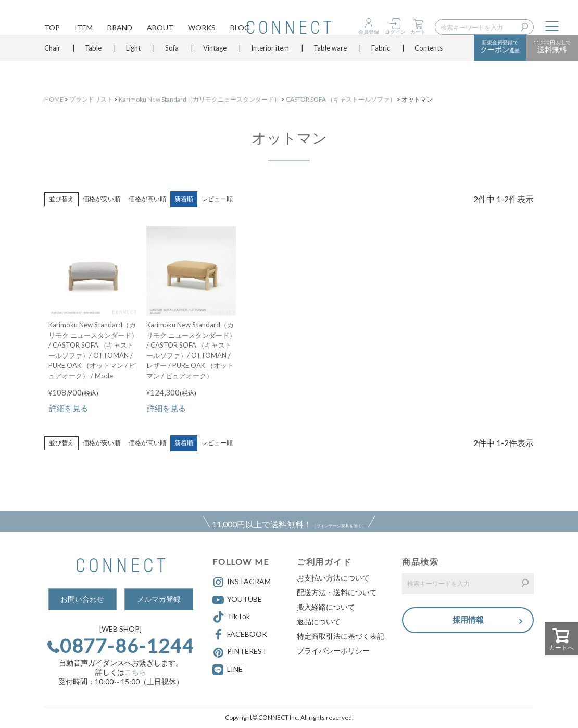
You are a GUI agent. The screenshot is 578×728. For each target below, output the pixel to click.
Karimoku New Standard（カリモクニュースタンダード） (199, 99)
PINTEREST (240, 652)
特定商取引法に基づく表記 (341, 636)
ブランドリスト (91, 99)
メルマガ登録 (159, 599)
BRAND (120, 29)
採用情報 (468, 621)
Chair (52, 65)
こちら (135, 672)
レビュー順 (217, 199)
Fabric (381, 65)
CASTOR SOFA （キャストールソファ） (341, 99)
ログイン (395, 32)
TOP (52, 29)
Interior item (270, 65)
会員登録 (369, 32)
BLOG (240, 29)
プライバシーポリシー (333, 651)
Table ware (330, 65)
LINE (235, 669)
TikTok (231, 617)
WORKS (202, 29)
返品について (319, 621)
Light (133, 65)
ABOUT (160, 29)
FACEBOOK (240, 635)
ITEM (84, 29)
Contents (429, 65)
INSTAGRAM (242, 582)
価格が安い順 (102, 199)
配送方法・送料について (337, 592)
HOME (54, 99)
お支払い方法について (333, 578)
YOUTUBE (237, 600)
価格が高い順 (147, 199)
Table (93, 65)
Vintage (215, 65)
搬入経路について (326, 607)
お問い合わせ (82, 599)
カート (418, 32)
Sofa (172, 65)
